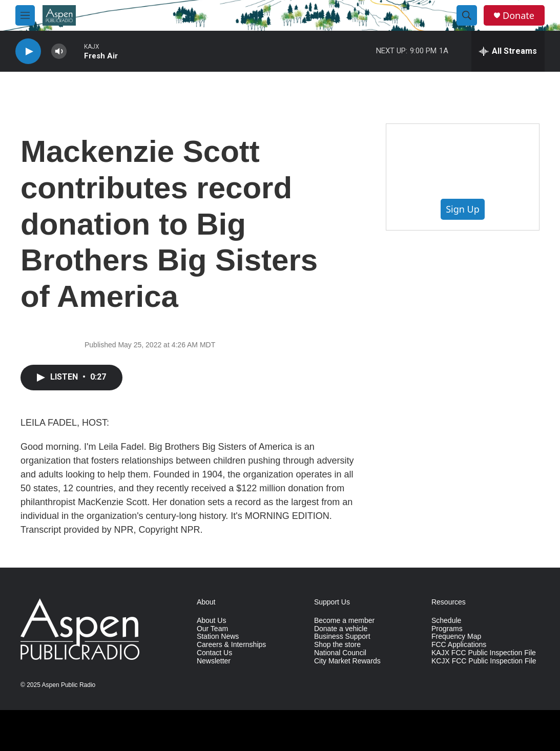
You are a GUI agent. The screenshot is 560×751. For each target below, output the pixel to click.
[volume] (59, 51)
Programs (447, 629)
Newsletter (214, 661)
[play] (28, 51)
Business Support (342, 637)
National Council (340, 653)
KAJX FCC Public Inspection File (484, 653)
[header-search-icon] (467, 15)
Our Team (212, 629)
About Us (212, 621)
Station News (218, 637)
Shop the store (337, 645)
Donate (518, 16)
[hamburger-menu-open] (25, 15)
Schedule (446, 621)
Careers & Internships (231, 645)
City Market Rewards (347, 661)
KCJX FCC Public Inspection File (484, 661)
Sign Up (463, 209)
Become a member (344, 621)
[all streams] (508, 51)
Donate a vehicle (341, 629)
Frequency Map (456, 637)
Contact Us (214, 653)
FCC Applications (459, 645)
